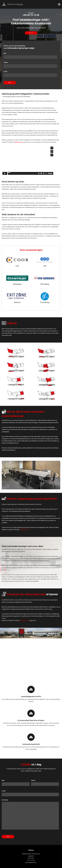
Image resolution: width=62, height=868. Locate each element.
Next (57, 475)
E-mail (6, 72)
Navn (5, 53)
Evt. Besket (5, 800)
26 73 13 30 (32, 860)
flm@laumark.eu (18, 142)
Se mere (31, 33)
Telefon (6, 62)
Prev (5, 475)
